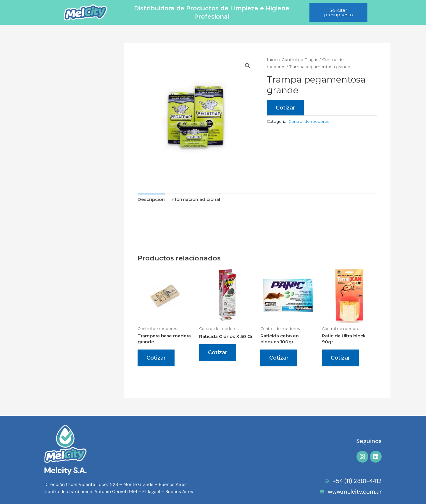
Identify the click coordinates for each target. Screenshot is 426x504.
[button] (248, 66)
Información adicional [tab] (195, 199)
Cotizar (285, 108)
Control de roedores (309, 121)
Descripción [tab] (151, 199)
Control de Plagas (300, 59)
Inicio (272, 59)
